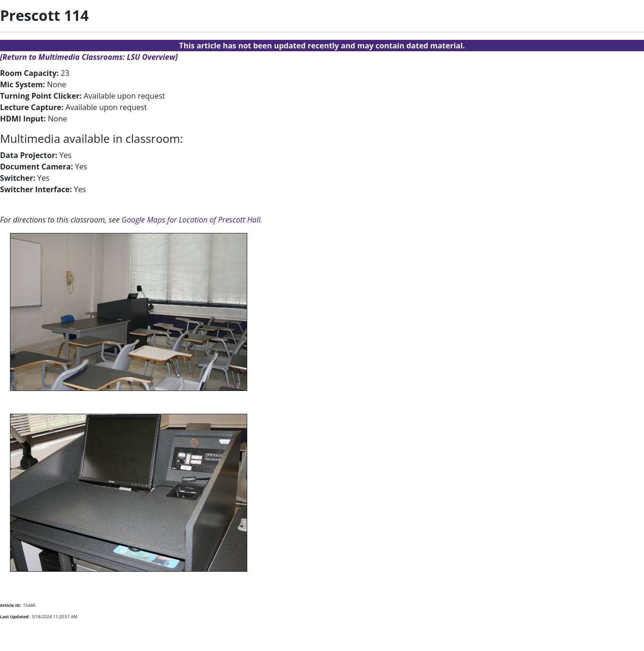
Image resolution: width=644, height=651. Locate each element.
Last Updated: (15, 617)
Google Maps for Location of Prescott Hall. (192, 220)
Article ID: (10, 605)
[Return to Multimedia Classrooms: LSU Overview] (89, 57)
